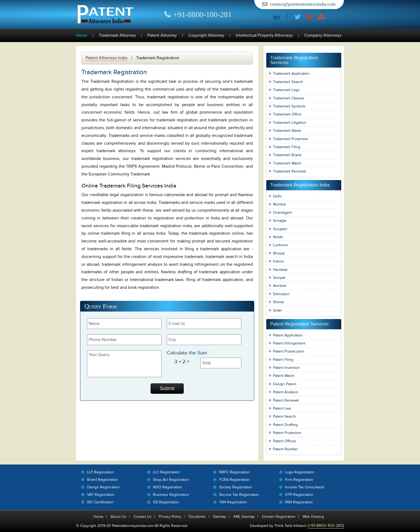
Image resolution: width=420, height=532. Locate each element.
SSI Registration (166, 502)
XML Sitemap (244, 517)
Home (82, 35)
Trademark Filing (287, 147)
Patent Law (282, 408)
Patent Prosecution (289, 351)
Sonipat (279, 278)
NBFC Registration (234, 472)
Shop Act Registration (171, 480)
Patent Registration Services (299, 324)
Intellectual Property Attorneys (264, 35)
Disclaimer (197, 517)
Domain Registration (279, 517)
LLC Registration (166, 472)
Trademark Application (291, 74)
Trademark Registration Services (294, 60)
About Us (118, 517)
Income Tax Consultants (305, 487)
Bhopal (279, 253)
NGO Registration (168, 487)
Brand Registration (102, 480)
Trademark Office (287, 114)
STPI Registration (299, 495)
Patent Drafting (285, 425)
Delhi (277, 196)
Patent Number (285, 449)
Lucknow (280, 245)
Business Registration (171, 495)
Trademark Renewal (289, 171)
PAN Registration (299, 502)
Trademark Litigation (290, 123)
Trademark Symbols (289, 106)
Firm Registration (299, 480)
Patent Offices (285, 441)
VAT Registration (101, 495)
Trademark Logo (286, 90)
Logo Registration (300, 472)
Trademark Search (288, 82)
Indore (278, 261)
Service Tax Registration (239, 495)
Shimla (278, 302)
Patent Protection (287, 433)
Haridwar (280, 270)
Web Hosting (313, 517)
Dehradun (281, 294)
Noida (278, 237)
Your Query (124, 364)
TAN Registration (233, 502)
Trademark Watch (287, 163)
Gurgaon (280, 229)
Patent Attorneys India (106, 58)
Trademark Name (287, 131)
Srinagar (280, 221)
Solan (277, 310)
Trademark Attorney (117, 35)
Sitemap (220, 517)
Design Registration (103, 487)
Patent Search (284, 416)
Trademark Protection (291, 139)
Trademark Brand (287, 155)
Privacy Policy (170, 517)
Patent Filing (283, 360)
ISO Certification (100, 502)
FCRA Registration (234, 480)
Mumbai (279, 204)
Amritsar (280, 286)
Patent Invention (286, 368)
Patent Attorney (162, 35)
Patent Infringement (289, 343)
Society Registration (236, 487)
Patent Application (288, 335)
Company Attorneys (323, 35)
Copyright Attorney (206, 35)
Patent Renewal (286, 400)
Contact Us (142, 517)
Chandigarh (282, 213)
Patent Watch (284, 376)
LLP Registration (100, 472)
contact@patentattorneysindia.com (303, 4)
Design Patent (285, 384)
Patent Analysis (286, 392)
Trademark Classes (289, 98)
